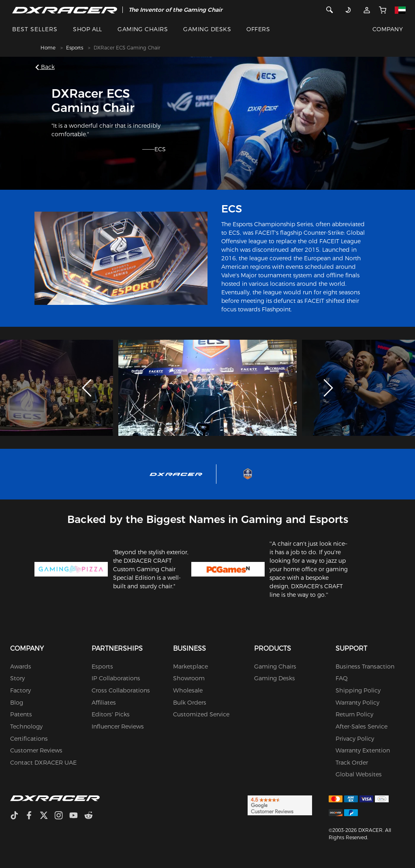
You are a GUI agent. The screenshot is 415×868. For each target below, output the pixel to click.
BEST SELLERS (35, 29)
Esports (75, 48)
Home (48, 48)
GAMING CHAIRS (143, 29)
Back (47, 67)
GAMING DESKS (207, 29)
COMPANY (388, 29)
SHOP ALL (88, 29)
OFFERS (258, 29)
